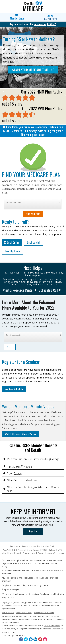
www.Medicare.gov (52, 626)
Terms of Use (8, 613)
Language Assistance (19, 546)
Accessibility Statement (44, 613)
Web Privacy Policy (24, 613)
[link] (16, 17)
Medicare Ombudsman (53, 629)
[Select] (33, 204)
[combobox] (33, 204)
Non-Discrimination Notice (44, 546)
